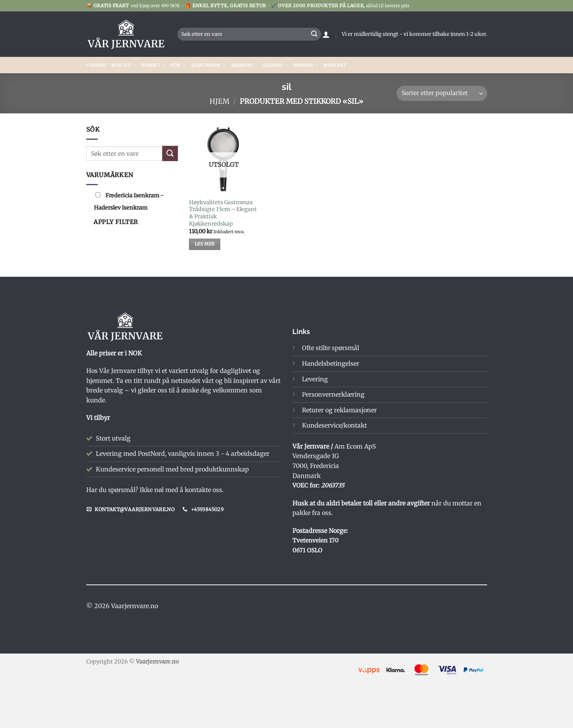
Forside (96, 65)
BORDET (153, 65)
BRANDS (306, 65)
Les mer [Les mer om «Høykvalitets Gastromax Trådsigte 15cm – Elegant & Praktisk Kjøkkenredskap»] (205, 244)
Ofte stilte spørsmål (331, 348)
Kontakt (335, 65)
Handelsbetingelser (331, 363)
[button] (326, 34)
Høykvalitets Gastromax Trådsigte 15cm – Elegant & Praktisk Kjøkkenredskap (223, 213)
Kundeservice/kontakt (334, 425)
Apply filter (116, 222)
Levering (315, 379)
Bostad (124, 65)
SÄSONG (275, 65)
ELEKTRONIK (209, 65)
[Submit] (314, 34)
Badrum (244, 65)
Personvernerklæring (333, 394)
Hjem (220, 101)
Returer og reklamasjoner (339, 410)
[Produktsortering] (442, 93)
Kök (178, 65)
